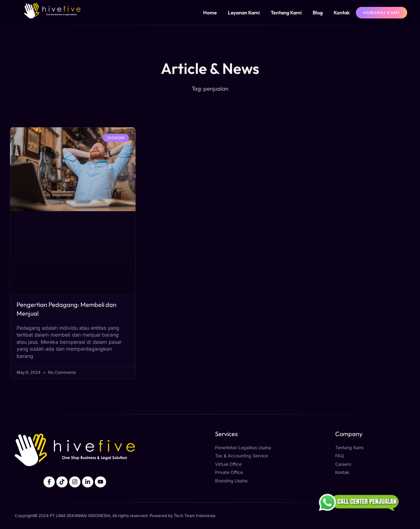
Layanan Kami (244, 13)
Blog (318, 13)
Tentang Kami (286, 13)
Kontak (342, 13)
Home (210, 13)
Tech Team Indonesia (194, 516)
